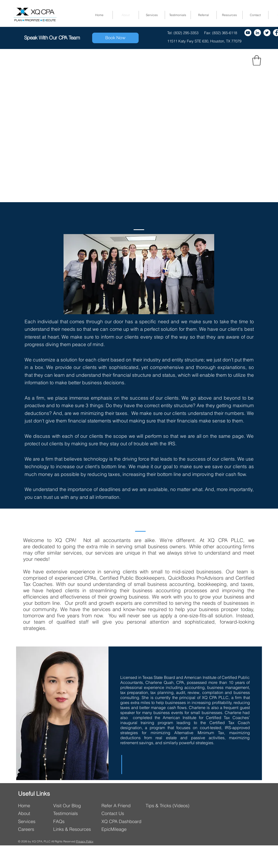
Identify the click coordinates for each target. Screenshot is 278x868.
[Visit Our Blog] (75, 806)
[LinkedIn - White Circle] (257, 33)
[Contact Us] (124, 813)
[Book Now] (115, 38)
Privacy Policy (85, 841)
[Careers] (34, 829)
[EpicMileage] (124, 829)
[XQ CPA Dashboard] (124, 821)
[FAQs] (72, 821)
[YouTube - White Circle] (248, 33)
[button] (257, 60)
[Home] (34, 806)
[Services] (34, 821)
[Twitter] (267, 33)
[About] (34, 813)
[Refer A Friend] (123, 806)
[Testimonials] (68, 813)
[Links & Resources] (74, 829)
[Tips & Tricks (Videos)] (168, 806)
